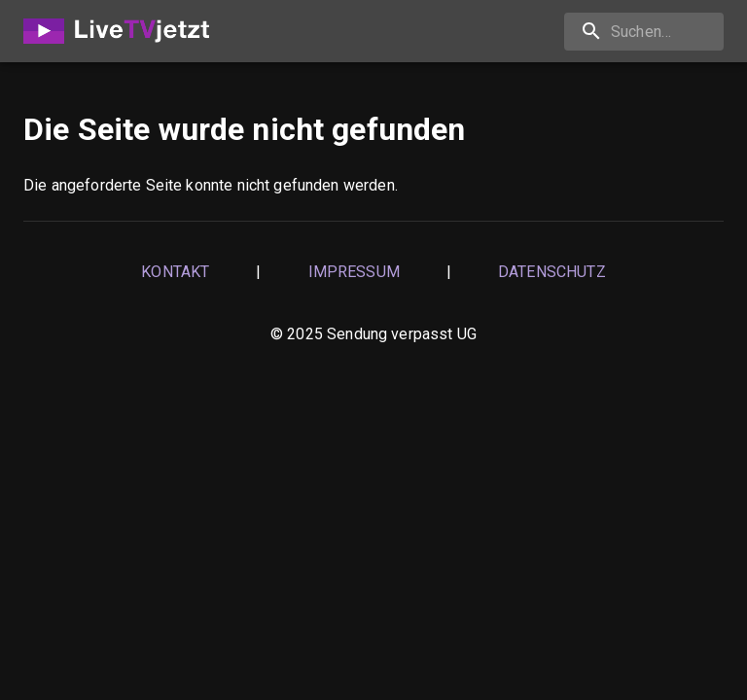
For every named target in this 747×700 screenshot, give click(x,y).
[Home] (122, 31)
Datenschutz (552, 272)
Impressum (354, 272)
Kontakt (175, 272)
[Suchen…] (644, 32)
